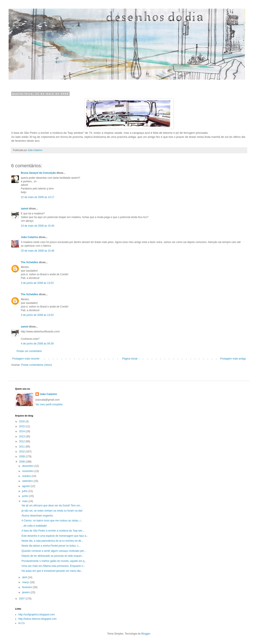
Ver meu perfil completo (49, 404)
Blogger (146, 634)
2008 (22, 462)
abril (25, 577)
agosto (26, 486)
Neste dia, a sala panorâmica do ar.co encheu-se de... (52, 541)
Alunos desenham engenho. (38, 516)
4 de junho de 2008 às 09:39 (37, 344)
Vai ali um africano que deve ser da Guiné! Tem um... (52, 506)
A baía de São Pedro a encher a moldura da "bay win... (53, 531)
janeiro (26, 592)
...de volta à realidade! (34, 526)
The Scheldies (30, 262)
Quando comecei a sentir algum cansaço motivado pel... (54, 551)
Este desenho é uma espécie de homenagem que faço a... (55, 536)
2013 (22, 437)
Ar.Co (21, 623)
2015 (22, 426)
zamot (25, 209)
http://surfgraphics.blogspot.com (37, 615)
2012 (22, 441)
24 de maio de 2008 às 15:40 (38, 226)
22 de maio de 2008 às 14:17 (38, 197)
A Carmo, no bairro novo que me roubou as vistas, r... (52, 521)
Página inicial (130, 359)
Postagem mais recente (26, 359)
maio (25, 501)
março (26, 582)
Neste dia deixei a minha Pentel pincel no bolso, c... (51, 546)
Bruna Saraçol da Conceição (38, 173)
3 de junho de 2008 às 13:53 (37, 283)
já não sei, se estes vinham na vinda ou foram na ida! (52, 511)
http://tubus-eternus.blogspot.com (37, 619)
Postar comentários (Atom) (37, 365)
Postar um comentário (29, 351)
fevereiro (28, 587)
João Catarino (29, 237)
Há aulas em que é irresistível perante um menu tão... (52, 571)
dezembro (28, 466)
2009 (22, 456)
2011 (22, 447)
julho (25, 491)
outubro (27, 476)
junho (26, 496)
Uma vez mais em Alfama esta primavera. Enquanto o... (53, 566)
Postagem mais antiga (233, 359)
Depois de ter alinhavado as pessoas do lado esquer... (53, 556)
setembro (28, 481)
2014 (22, 431)
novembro (28, 471)
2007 (22, 599)
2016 (22, 421)
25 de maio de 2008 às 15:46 (38, 251)
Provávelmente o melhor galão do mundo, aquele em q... (54, 561)
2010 (22, 452)
